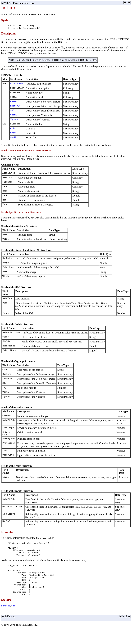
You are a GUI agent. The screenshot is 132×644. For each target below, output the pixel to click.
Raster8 (15, 103)
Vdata (13, 116)
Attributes (17, 85)
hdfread (6, 617)
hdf (13, 617)
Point (13, 134)
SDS (12, 112)
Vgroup (14, 121)
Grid (13, 130)
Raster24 (15, 107)
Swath (13, 139)
